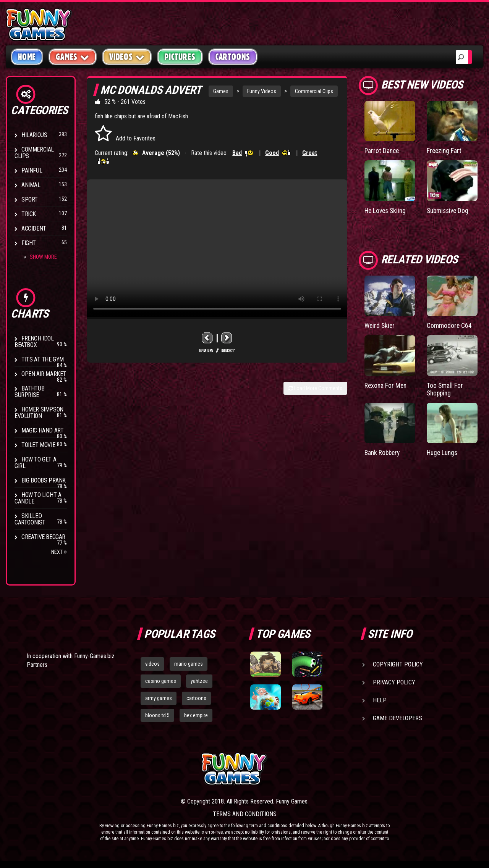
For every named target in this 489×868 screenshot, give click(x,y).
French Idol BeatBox (34, 342)
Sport (30, 199)
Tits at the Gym (43, 359)
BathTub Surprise (29, 392)
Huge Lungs (443, 452)
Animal (31, 185)
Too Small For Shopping (445, 388)
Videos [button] (127, 57)
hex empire (196, 715)
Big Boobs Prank (44, 480)
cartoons (196, 698)
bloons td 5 (157, 715)
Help (380, 700)
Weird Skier (380, 325)
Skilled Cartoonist (30, 519)
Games (221, 91)
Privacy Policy (394, 682)
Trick (29, 214)
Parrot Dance (382, 151)
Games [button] (73, 57)
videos (152, 664)
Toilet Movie (38, 445)
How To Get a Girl (35, 463)
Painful (32, 170)
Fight (29, 243)
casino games (161, 681)
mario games (189, 664)
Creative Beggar (43, 537)
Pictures (180, 57)
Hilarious (34, 135)
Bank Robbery (383, 452)
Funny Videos (262, 91)
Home (27, 57)
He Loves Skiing (386, 210)
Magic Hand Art (42, 430)
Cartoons (233, 57)
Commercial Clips (34, 153)
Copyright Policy (398, 664)
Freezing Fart (445, 151)
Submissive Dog (449, 210)
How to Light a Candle (38, 498)
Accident (34, 228)
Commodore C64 (449, 325)
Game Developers (398, 718)
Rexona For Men (386, 385)
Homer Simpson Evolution (39, 413)
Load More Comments (315, 388)
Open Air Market (44, 374)
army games (159, 698)
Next (59, 552)
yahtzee (199, 681)
